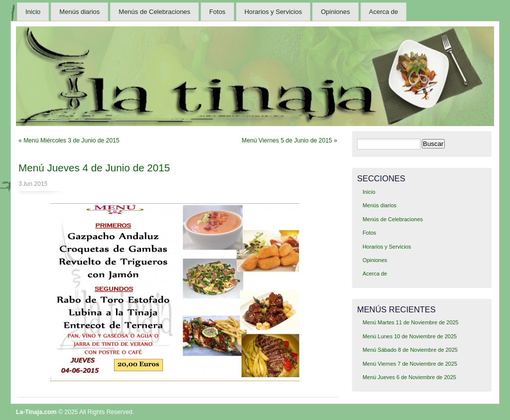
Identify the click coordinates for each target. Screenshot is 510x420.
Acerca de (384, 12)
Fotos (217, 12)
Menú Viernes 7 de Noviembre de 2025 (410, 364)
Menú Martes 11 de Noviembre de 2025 (411, 322)
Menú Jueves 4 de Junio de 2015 (94, 168)
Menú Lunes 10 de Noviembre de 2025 (410, 336)
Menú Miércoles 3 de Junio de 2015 (71, 140)
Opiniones (335, 12)
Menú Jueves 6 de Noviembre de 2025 (409, 377)
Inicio (33, 12)
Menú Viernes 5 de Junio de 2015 (287, 140)
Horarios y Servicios (273, 12)
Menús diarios (79, 12)
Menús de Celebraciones (154, 12)
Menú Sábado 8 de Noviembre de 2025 (410, 350)
